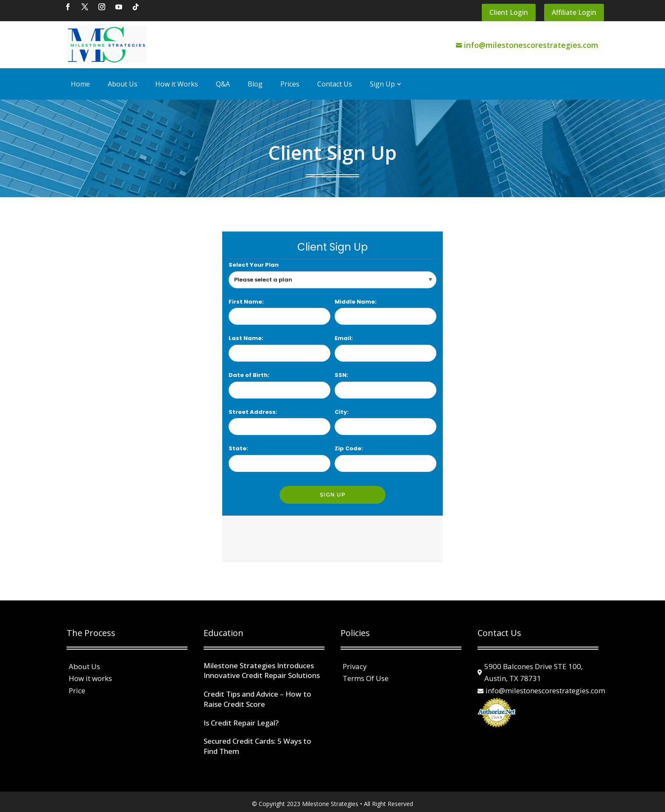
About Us (123, 80)
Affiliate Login (574, 8)
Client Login (509, 8)
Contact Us (335, 80)
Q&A (223, 80)
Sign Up (382, 80)
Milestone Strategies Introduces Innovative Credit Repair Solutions (262, 666)
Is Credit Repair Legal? (241, 719)
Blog (255, 80)
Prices (290, 80)
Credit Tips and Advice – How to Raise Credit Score (257, 695)
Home (80, 80)
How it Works (177, 80)
